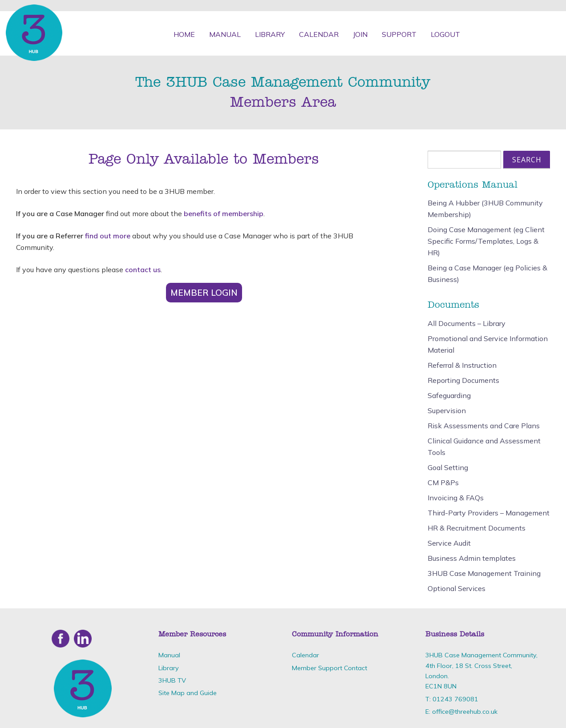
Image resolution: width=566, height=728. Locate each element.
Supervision (447, 410)
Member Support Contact (329, 668)
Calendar (319, 34)
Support (399, 34)
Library (270, 34)
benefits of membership (224, 213)
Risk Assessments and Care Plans (484, 426)
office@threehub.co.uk (465, 712)
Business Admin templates (472, 558)
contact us (143, 269)
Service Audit (449, 543)
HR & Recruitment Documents (477, 528)
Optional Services (457, 588)
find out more (108, 236)
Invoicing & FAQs (456, 498)
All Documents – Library (467, 323)
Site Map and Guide (188, 693)
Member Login (204, 293)
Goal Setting (448, 467)
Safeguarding (449, 395)
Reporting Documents (463, 380)
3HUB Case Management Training (484, 573)
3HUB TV (172, 680)
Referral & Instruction (462, 365)
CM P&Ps (443, 483)
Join (360, 34)
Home (184, 34)
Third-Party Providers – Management (489, 513)
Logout (445, 34)
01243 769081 (455, 699)
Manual (225, 34)
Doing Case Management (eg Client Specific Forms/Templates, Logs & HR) (486, 241)
